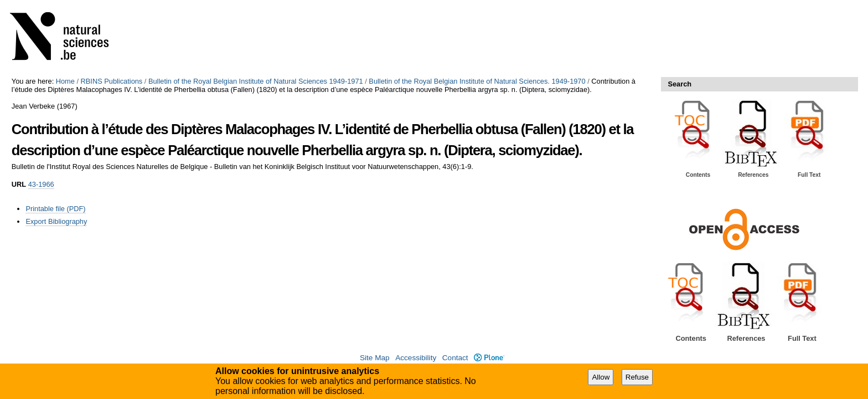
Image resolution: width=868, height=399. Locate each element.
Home (65, 81)
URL (19, 184)
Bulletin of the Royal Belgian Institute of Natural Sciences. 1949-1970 (477, 81)
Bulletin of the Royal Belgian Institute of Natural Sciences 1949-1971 (256, 81)
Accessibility (416, 358)
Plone (489, 358)
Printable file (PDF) (55, 209)
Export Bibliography (56, 221)
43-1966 (41, 184)
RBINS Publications (112, 81)
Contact (455, 358)
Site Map (375, 358)
